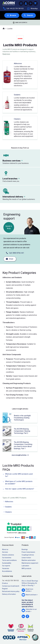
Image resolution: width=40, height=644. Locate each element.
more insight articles (19, 455)
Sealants (8, 507)
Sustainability (7, 563)
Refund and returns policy (11, 591)
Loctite (10, 29)
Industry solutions (8, 555)
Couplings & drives (28, 555)
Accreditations (7, 571)
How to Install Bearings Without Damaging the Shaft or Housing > (30, 583)
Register (5, 589)
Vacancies (6, 568)
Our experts (6, 566)
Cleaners (8, 512)
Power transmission (28, 552)
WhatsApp (32, 9)
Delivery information (9, 594)
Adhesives (9, 502)
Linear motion (26, 558)
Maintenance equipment (30, 563)
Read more (6, 54)
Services (5, 552)
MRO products (26, 568)
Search (30, 15)
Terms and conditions (9, 560)
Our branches (7, 558)
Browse (13, 15)
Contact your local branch (11, 586)
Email (11, 259)
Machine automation (29, 560)
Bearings (25, 549)
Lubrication (25, 566)
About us (5, 549)
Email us (5, 583)
